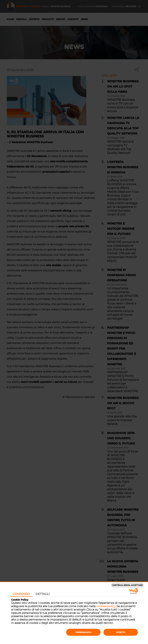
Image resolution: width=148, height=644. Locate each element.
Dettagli (43, 594)
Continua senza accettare (127, 585)
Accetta (121, 632)
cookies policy (106, 606)
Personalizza (83, 632)
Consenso (21, 594)
